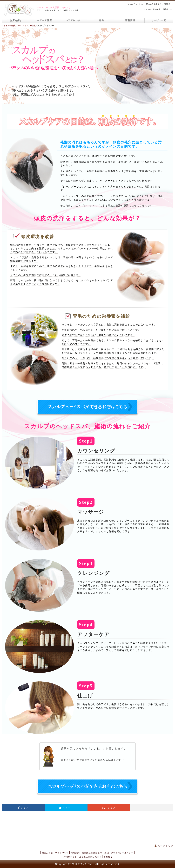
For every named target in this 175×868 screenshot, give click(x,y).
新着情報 (130, 20)
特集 (102, 20)
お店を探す (16, 20)
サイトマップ (62, 853)
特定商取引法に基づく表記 (95, 853)
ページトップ (164, 846)
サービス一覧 (159, 20)
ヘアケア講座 (44, 20)
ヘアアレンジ (73, 20)
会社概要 (108, 857)
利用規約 (75, 853)
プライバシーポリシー (122, 853)
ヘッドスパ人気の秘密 (151, 9)
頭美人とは (168, 9)
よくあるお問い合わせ (90, 857)
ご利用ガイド (70, 857)
